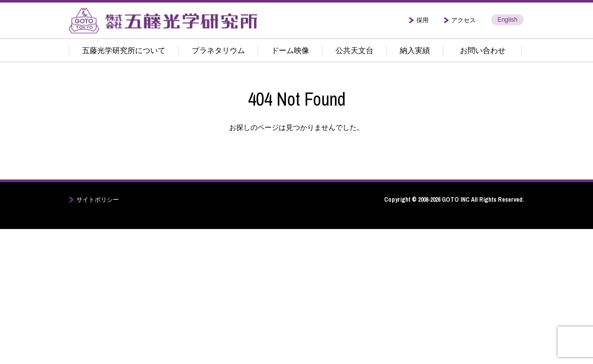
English (507, 20)
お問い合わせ (483, 50)
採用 (422, 20)
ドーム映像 (290, 50)
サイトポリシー (98, 200)
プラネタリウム (218, 50)
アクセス (463, 20)
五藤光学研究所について (124, 50)
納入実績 (415, 50)
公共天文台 (354, 50)
